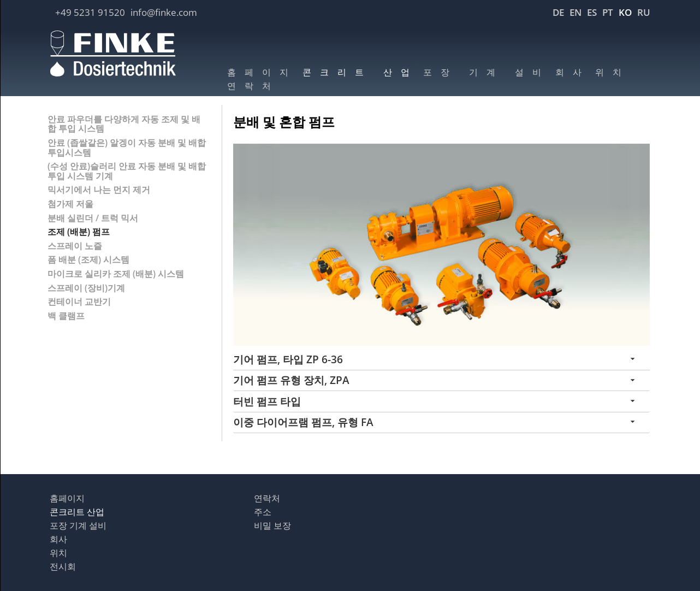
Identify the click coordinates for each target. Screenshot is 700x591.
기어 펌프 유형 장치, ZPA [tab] (291, 380)
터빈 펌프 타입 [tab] (267, 401)
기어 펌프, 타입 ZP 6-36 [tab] (288, 359)
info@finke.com (164, 12)
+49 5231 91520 (90, 12)
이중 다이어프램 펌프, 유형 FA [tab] (303, 422)
